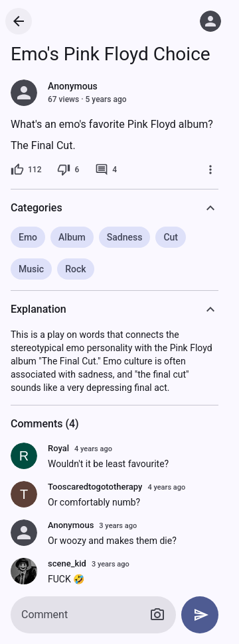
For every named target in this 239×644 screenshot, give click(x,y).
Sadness (125, 237)
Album (72, 237)
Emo (28, 237)
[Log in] (210, 21)
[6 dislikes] (68, 170)
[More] (210, 170)
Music (31, 269)
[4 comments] (106, 170)
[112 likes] (26, 170)
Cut (171, 237)
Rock (75, 269)
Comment (44, 615)
